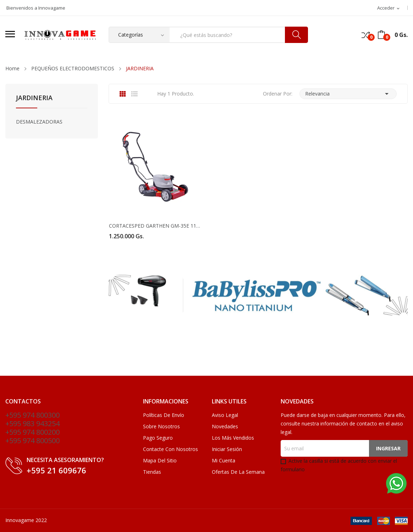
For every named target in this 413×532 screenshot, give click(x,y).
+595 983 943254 (32, 424)
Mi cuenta (224, 460)
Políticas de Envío (164, 415)
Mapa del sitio (160, 460)
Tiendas (152, 472)
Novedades (225, 426)
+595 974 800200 (32, 432)
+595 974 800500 (32, 441)
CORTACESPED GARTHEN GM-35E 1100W (155, 226)
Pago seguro (158, 438)
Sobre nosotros (161, 426)
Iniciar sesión (227, 449)
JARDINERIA (34, 98)
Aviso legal (225, 415)
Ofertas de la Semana (238, 472)
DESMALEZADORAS (39, 122)
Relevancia (348, 94)
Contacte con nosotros (170, 449)
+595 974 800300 (32, 415)
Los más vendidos (233, 438)
